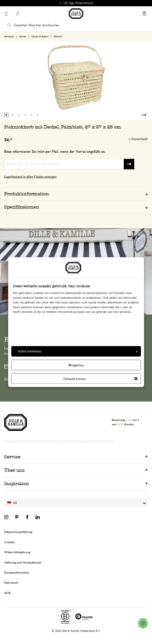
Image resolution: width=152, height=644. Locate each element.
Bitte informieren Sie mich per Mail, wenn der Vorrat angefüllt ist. (55, 152)
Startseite (9, 36)
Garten (23, 36)
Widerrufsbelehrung (17, 552)
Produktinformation (27, 194)
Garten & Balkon (40, 36)
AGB (7, 593)
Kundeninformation (17, 573)
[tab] (76, 194)
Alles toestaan (78, 351)
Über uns (14, 470)
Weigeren (76, 365)
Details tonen (100, 379)
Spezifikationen (22, 207)
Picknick (58, 36)
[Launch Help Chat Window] (143, 623)
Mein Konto (18, 14)
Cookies (9, 542)
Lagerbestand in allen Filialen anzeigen (30, 177)
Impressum (11, 583)
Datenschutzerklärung (18, 532)
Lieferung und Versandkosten (23, 563)
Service (12, 457)
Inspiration (17, 484)
